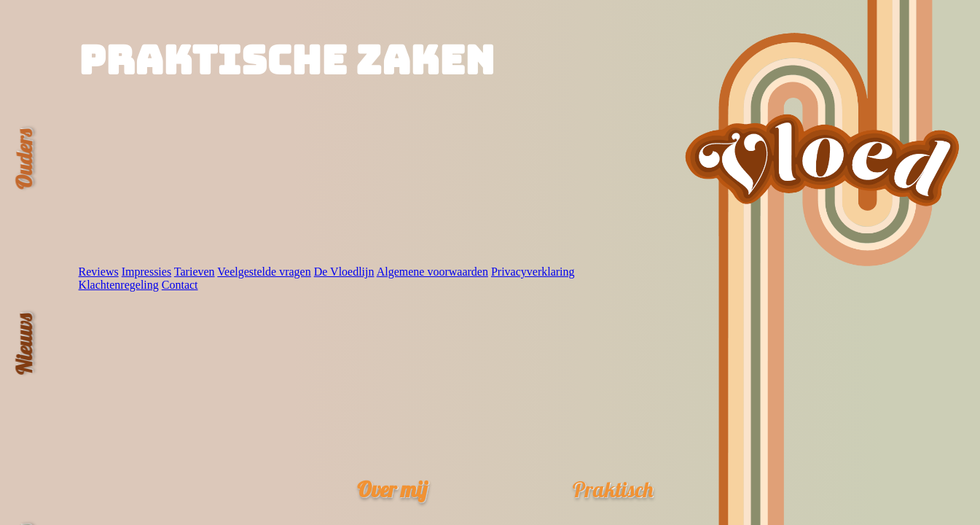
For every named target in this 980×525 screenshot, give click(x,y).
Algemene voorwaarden (432, 272)
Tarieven (195, 272)
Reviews (99, 272)
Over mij (392, 489)
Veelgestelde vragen (264, 272)
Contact (180, 285)
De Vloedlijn (344, 272)
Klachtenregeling (119, 285)
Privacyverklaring (533, 272)
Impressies (146, 272)
